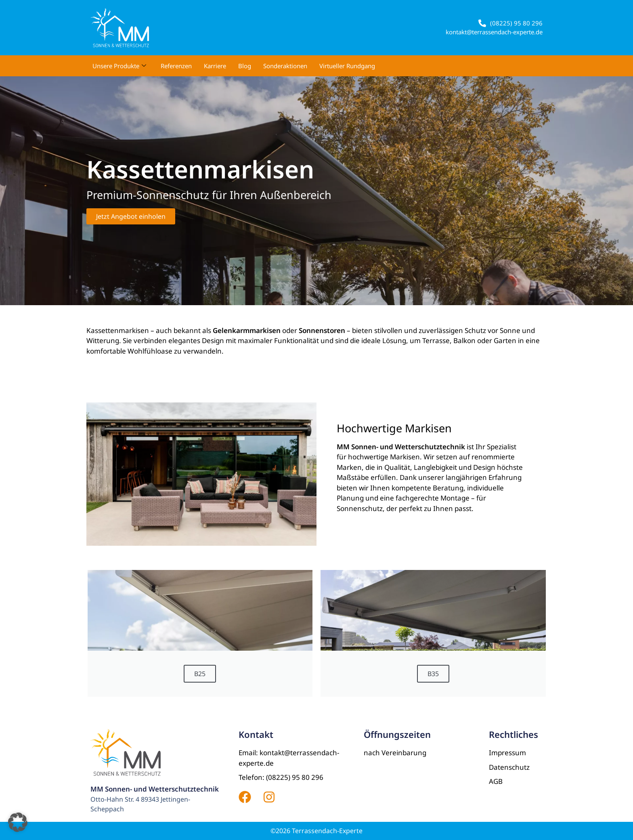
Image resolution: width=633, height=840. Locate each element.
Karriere (215, 66)
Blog (245, 66)
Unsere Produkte (119, 66)
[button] (18, 822)
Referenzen (176, 66)
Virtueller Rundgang (347, 66)
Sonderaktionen (285, 66)
